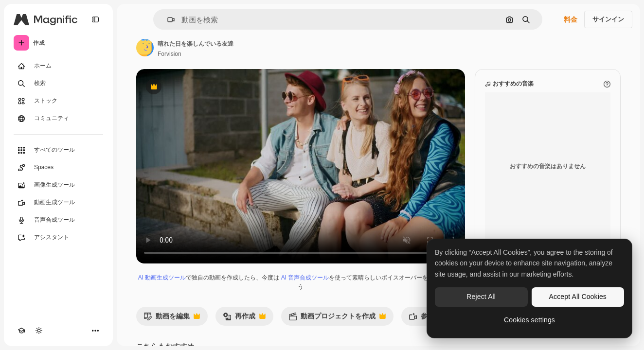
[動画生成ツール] (58, 203)
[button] (167, 20)
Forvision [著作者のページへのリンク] (170, 54)
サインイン (608, 19)
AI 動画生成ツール (162, 278)
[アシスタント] (58, 238)
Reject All (481, 297)
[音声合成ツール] (58, 220)
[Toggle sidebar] (95, 19)
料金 (571, 19)
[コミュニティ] (58, 119)
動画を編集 (172, 319)
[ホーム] (58, 66)
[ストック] (58, 101)
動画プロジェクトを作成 (337, 319)
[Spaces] (58, 168)
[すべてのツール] (58, 150)
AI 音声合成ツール (305, 278)
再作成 (244, 319)
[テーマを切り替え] (39, 331)
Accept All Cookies (578, 297)
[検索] (58, 84)
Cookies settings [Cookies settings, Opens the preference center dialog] (529, 320)
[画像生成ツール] (58, 185)
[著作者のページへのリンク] (145, 48)
